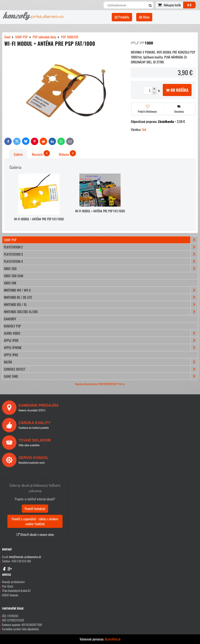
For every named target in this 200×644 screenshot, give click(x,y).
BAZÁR (101, 362)
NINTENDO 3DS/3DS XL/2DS (101, 312)
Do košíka (177, 90)
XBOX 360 (101, 269)
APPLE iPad (11, 355)
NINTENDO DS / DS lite (101, 297)
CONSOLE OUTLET (101, 369)
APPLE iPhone (101, 348)
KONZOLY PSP (12, 326)
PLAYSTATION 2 (101, 247)
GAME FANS (101, 376)
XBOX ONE (10, 283)
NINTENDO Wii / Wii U (101, 290)
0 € (189, 5)
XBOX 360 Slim (14, 276)
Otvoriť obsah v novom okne (35, 534)
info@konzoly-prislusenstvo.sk (25, 557)
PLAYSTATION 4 (101, 261)
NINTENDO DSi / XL (101, 304)
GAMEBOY (10, 319)
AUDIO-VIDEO (101, 333)
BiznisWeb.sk (113, 639)
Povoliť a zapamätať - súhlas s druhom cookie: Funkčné (35, 521)
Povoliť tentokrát (35, 509)
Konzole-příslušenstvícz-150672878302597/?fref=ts (100, 384)
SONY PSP (101, 240)
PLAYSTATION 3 (101, 254)
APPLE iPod (101, 340)
